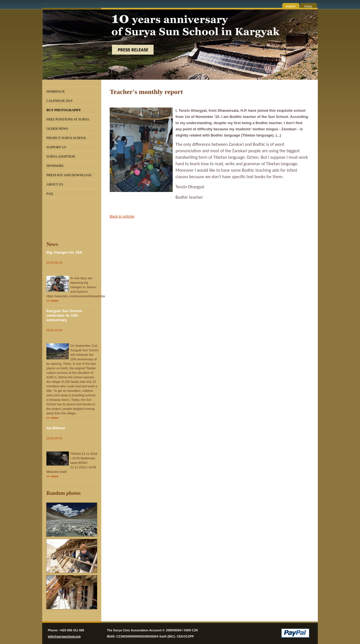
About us (55, 184)
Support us (56, 147)
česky (308, 6)
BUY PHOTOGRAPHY (64, 110)
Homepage (56, 91)
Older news (57, 129)
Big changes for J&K (64, 252)
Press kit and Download (69, 175)
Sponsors (55, 166)
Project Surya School (67, 138)
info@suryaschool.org (64, 636)
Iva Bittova (56, 428)
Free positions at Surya (68, 119)
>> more (52, 301)
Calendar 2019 (59, 101)
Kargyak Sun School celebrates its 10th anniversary (64, 315)
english (291, 6)
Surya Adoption (61, 156)
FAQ (50, 194)
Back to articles (122, 216)
